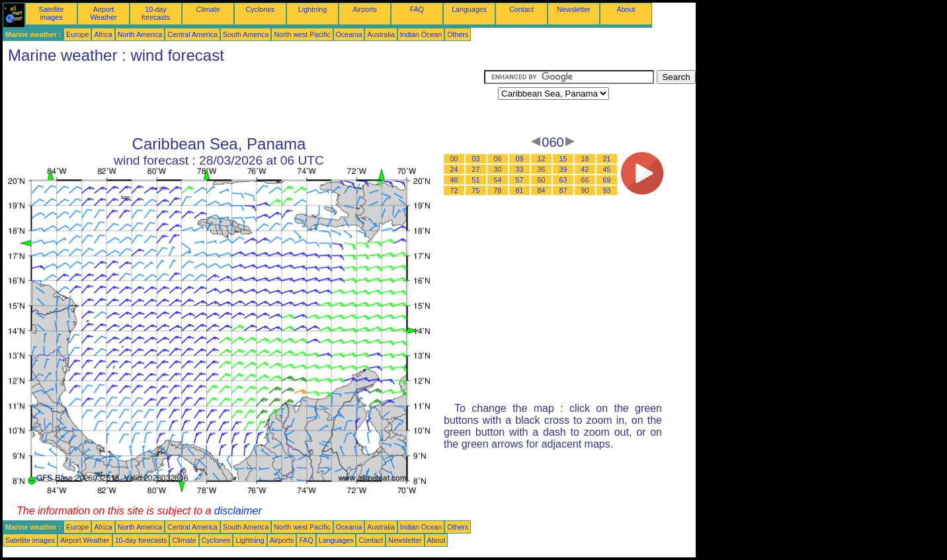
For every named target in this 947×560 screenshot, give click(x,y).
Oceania (349, 34)
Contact (521, 9)
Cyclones (261, 9)
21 (607, 159)
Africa (103, 34)
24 (454, 169)
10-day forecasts (156, 13)
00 (454, 159)
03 (476, 159)
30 (498, 169)
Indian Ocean (421, 34)
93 (607, 190)
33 (520, 169)
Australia (381, 34)
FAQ (417, 9)
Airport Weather (103, 13)
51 (476, 180)
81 (520, 190)
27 (476, 169)
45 (607, 169)
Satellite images (52, 13)
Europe (77, 34)
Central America (192, 34)
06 (498, 159)
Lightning (312, 9)
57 (520, 180)
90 (585, 190)
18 (585, 159)
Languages (469, 9)
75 (476, 190)
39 (563, 169)
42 (585, 169)
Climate (208, 9)
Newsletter (573, 9)
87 (563, 190)
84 (542, 190)
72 (454, 190)
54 (498, 180)
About (626, 9)
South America (246, 34)
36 (542, 169)
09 (520, 159)
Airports (365, 9)
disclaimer (238, 511)
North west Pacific (302, 34)
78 (498, 190)
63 (563, 180)
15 (563, 159)
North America (140, 34)
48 (454, 180)
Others (458, 34)
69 (607, 180)
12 (542, 159)
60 (542, 180)
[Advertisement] (243, 100)
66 (585, 180)
